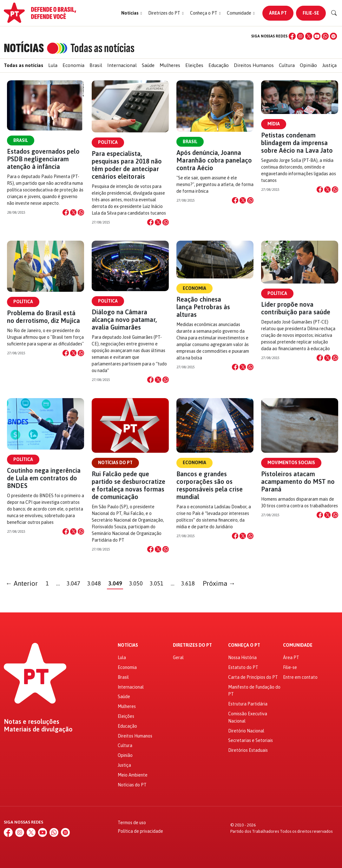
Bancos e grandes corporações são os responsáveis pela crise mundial (210, 485)
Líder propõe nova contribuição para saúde (296, 308)
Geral (178, 658)
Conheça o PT (244, 645)
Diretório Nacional (246, 731)
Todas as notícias (23, 65)
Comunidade (298, 645)
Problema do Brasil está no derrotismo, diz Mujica (43, 317)
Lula (53, 65)
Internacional (122, 65)
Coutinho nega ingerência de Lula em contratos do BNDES (44, 478)
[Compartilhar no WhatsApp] (81, 212)
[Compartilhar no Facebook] (66, 212)
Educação (219, 65)
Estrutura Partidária (248, 704)
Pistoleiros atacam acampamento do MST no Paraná (298, 481)
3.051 (157, 583)
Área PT (278, 13)
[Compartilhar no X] (73, 212)
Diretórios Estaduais (248, 750)
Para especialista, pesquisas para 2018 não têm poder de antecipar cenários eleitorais (127, 165)
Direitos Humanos (254, 65)
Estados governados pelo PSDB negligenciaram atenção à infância (43, 159)
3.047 (73, 583)
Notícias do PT (115, 463)
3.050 (136, 583)
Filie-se (311, 13)
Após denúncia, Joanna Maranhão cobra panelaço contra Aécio (214, 160)
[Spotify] (333, 36)
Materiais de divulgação (38, 729)
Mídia (274, 124)
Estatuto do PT (243, 667)
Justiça (329, 65)
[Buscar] (334, 13)
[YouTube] (317, 36)
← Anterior (22, 583)
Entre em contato (300, 677)
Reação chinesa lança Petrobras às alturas (203, 307)
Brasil (96, 65)
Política (108, 142)
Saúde (148, 65)
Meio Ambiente (133, 775)
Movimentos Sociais (291, 463)
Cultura (287, 65)
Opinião (308, 65)
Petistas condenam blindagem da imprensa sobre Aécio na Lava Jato (297, 143)
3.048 (94, 583)
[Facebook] (292, 36)
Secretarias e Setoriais (250, 740)
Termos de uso (132, 823)
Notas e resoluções (32, 722)
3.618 (188, 583)
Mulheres (170, 65)
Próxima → (219, 583)
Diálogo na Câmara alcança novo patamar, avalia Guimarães (124, 320)
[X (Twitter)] (309, 36)
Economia (73, 65)
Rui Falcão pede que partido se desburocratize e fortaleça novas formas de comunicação (128, 485)
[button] (132, 13)
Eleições (194, 65)
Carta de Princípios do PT (253, 677)
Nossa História (242, 658)
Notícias (128, 645)
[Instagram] (300, 36)
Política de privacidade (140, 831)
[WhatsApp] (325, 36)
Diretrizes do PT (192, 645)
